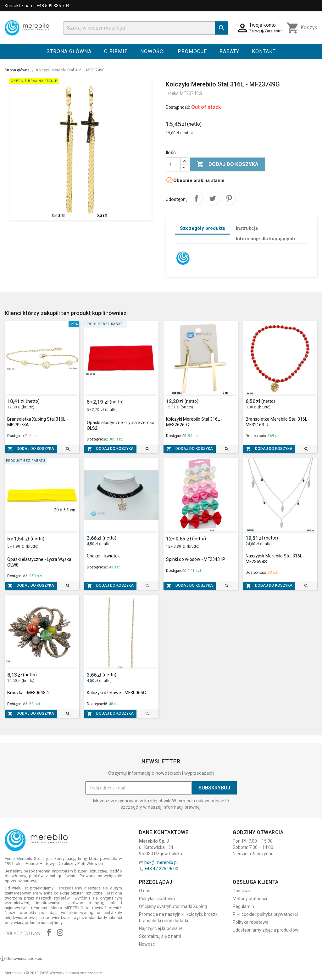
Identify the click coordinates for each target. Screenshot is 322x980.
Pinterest (229, 198)
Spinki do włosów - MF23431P (196, 559)
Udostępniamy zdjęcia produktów (266, 930)
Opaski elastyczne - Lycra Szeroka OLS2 (121, 425)
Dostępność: (178, 107)
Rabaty (229, 51)
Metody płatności (250, 899)
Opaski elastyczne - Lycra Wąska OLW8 (39, 562)
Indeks (172, 93)
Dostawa (241, 891)
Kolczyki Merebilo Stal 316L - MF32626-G (194, 422)
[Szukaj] (146, 28)
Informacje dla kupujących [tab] (265, 239)
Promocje (192, 51)
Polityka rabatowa (157, 899)
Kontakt (264, 51)
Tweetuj (213, 198)
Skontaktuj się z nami (160, 936)
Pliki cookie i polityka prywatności (265, 914)
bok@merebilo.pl (161, 862)
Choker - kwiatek (103, 556)
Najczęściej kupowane (161, 928)
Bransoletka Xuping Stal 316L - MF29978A (38, 422)
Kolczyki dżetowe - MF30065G (116, 693)
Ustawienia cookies (21, 959)
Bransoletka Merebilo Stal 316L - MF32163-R (278, 422)
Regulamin (243, 906)
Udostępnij (196, 198)
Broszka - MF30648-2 (28, 693)
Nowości (153, 51)
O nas (145, 891)
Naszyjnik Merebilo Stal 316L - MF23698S (275, 559)
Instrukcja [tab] (247, 228)
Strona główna (69, 51)
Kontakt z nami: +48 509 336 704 (37, 6)
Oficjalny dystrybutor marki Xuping (173, 906)
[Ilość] (173, 164)
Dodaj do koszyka (228, 164)
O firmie (116, 51)
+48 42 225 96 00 (161, 869)
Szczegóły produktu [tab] (203, 228)
